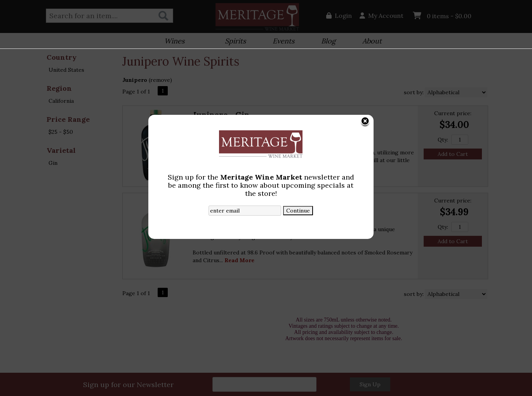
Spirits (233, 42)
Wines (172, 42)
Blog (326, 42)
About (369, 42)
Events (281, 42)
